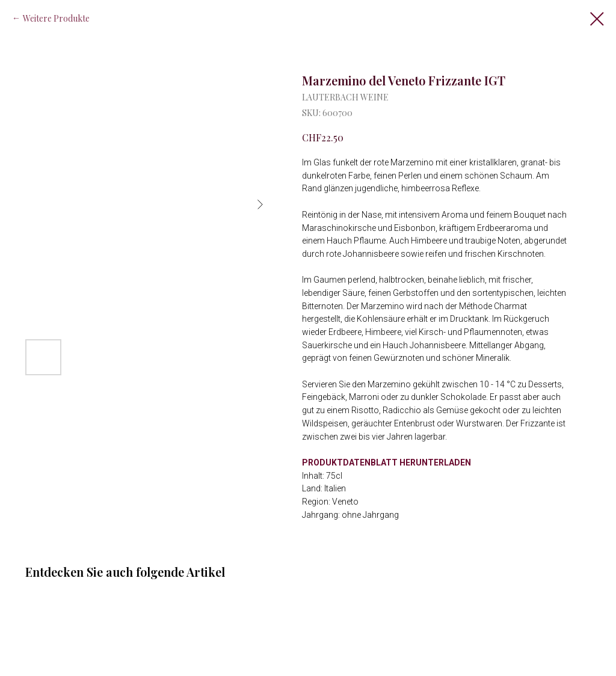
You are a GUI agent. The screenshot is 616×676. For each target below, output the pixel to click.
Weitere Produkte (56, 18)
